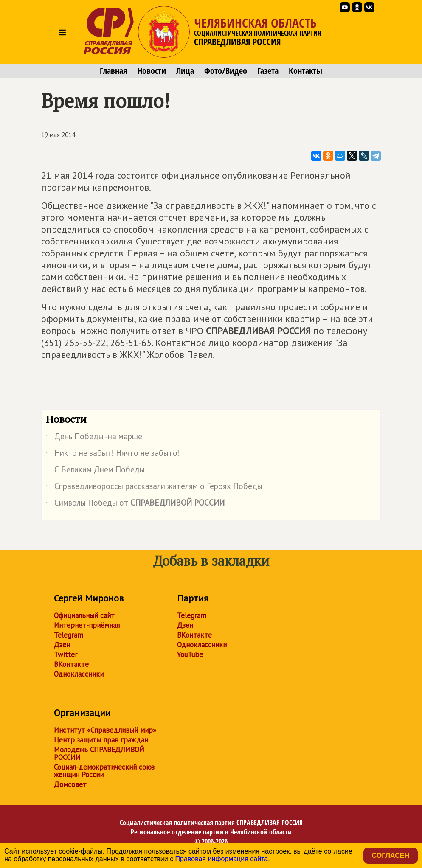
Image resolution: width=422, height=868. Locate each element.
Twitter (66, 655)
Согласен (391, 855)
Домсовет (70, 784)
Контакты (305, 71)
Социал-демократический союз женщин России (104, 771)
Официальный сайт (84, 615)
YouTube (190, 655)
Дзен (62, 645)
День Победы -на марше (94, 438)
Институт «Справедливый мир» (105, 730)
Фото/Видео (226, 71)
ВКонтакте (71, 664)
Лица (185, 71)
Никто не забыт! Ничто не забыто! (113, 455)
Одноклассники (79, 674)
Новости (152, 71)
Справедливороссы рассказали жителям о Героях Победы (154, 488)
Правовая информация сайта (222, 859)
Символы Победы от (135, 504)
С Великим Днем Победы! (97, 471)
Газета (268, 71)
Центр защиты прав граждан (101, 740)
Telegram (69, 635)
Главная (114, 71)
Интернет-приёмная (87, 625)
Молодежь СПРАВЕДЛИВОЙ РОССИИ (99, 753)
